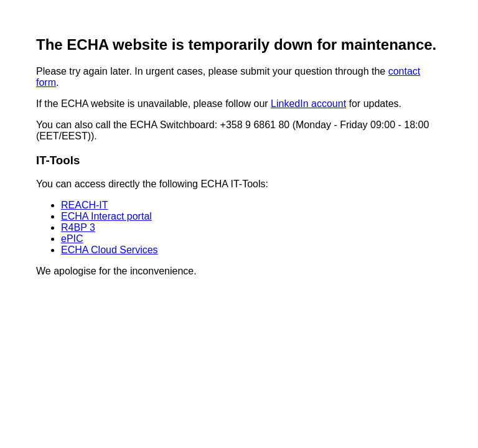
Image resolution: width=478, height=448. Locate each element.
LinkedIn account (308, 104)
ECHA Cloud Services (110, 250)
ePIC (72, 239)
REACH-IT (85, 205)
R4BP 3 (78, 227)
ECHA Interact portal (106, 216)
